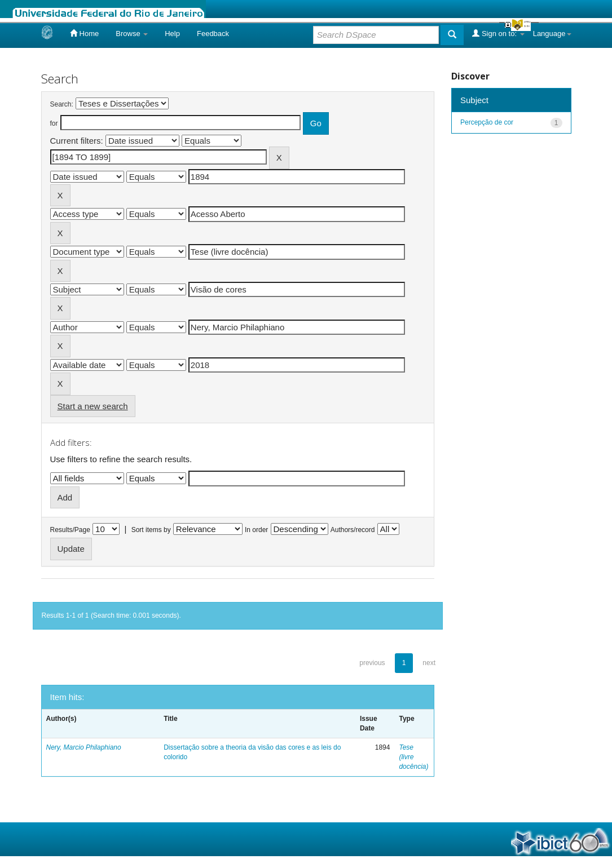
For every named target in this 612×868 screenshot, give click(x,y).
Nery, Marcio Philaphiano (84, 747)
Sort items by (151, 530)
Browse (132, 34)
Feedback (213, 34)
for (54, 123)
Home (84, 33)
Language (552, 34)
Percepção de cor (487, 122)
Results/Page (70, 530)
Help (172, 34)
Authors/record (353, 530)
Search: (62, 104)
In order (256, 530)
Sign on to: (498, 33)
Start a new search (93, 406)
